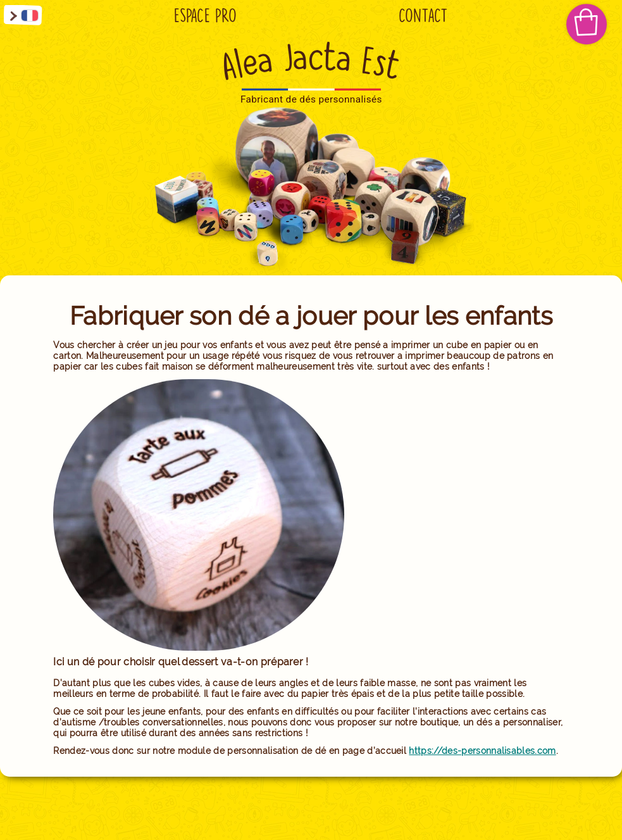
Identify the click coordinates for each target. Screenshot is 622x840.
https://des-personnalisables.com (482, 751)
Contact (423, 16)
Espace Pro (205, 16)
